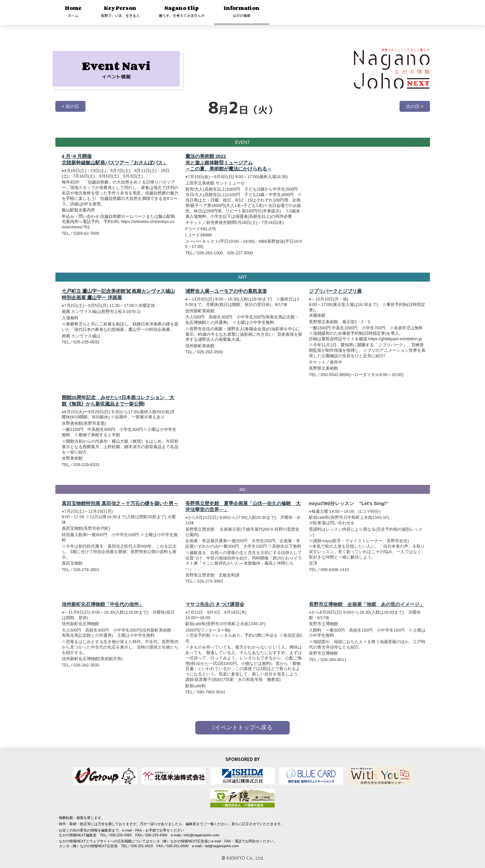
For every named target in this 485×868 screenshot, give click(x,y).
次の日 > (415, 106)
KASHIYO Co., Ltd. (245, 858)
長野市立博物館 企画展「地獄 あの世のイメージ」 (367, 613)
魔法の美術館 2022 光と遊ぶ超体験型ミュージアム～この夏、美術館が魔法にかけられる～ (229, 162)
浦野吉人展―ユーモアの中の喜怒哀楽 (226, 295)
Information (242, 11)
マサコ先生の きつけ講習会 (215, 613)
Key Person (120, 11)
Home (73, 11)
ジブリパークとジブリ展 (335, 295)
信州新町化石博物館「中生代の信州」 (103, 613)
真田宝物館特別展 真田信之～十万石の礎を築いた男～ (120, 512)
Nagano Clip (182, 11)
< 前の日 (70, 106)
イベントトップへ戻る (242, 727)
